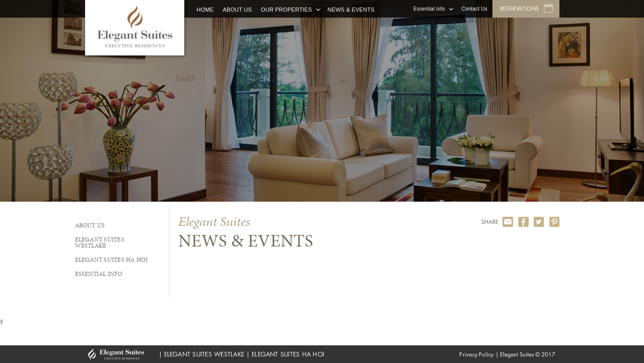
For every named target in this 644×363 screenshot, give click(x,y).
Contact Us (474, 9)
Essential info (429, 9)
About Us (237, 10)
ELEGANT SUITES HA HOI (288, 354)
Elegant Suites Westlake (100, 243)
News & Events (351, 10)
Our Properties (286, 10)
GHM (121, 354)
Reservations (520, 9)
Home (205, 10)
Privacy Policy (476, 354)
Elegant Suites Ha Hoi (112, 260)
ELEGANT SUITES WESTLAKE (204, 354)
